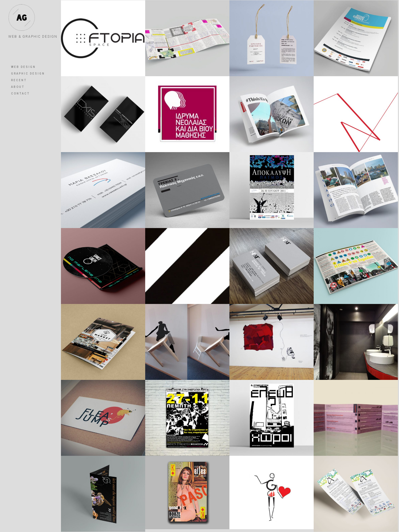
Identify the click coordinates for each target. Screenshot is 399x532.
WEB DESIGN (23, 67)
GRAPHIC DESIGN (28, 74)
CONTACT (20, 94)
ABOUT (18, 87)
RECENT (19, 80)
